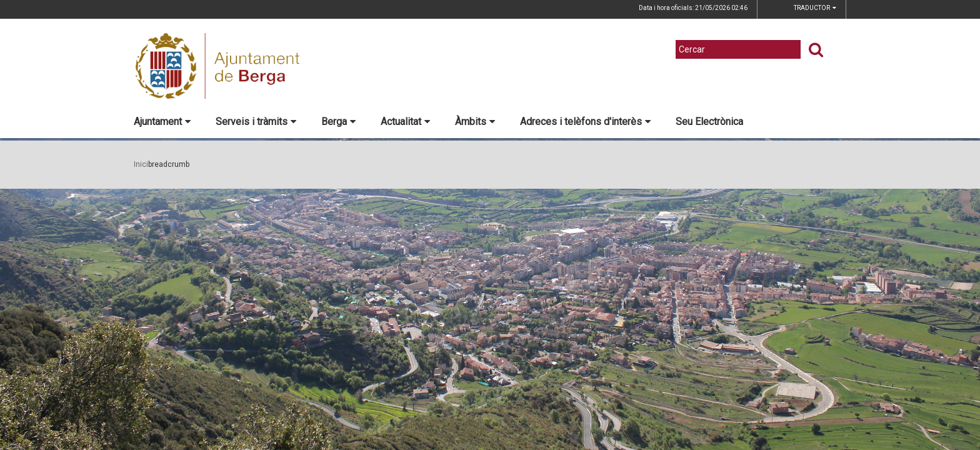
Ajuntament (162, 122)
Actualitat (405, 122)
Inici (141, 164)
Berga (338, 122)
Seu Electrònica (709, 122)
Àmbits (475, 122)
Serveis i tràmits (256, 122)
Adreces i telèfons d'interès (585, 122)
